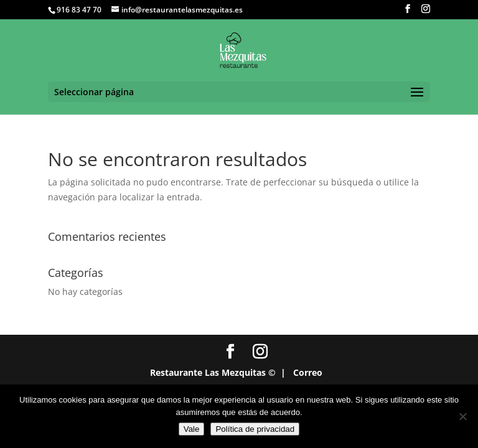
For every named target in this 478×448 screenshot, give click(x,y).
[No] (462, 416)
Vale (192, 429)
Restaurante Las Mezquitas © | (218, 372)
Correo (308, 372)
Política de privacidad (255, 429)
